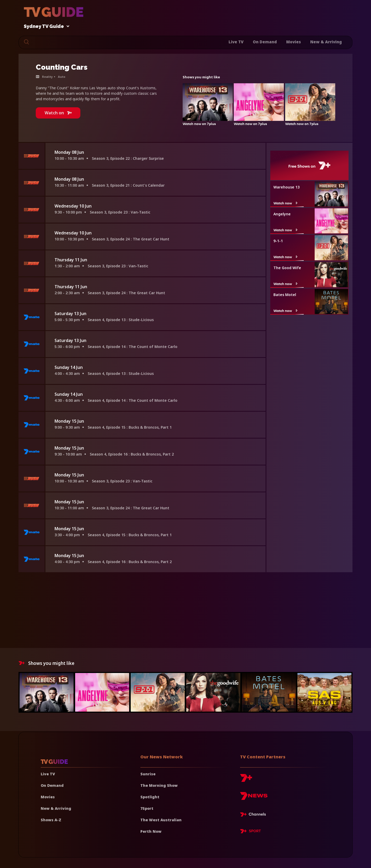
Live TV (236, 42)
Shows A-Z (51, 820)
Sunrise (148, 774)
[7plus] (246, 780)
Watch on (58, 113)
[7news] (254, 798)
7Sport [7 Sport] (147, 808)
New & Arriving (326, 42)
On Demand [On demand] (52, 785)
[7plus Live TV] (254, 815)
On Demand (265, 42)
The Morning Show (159, 785)
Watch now (286, 203)
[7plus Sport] (250, 832)
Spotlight (150, 797)
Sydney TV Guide (45, 26)
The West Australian (161, 820)
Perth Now (151, 831)
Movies (294, 42)
